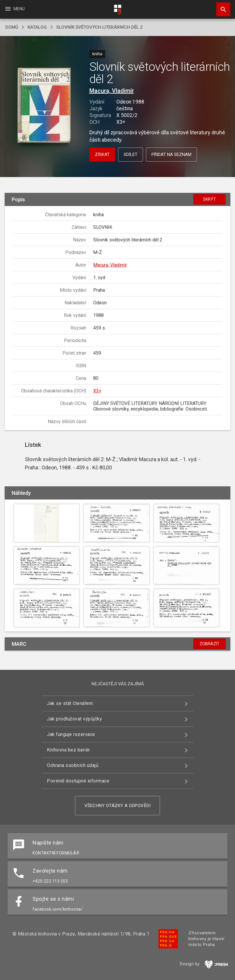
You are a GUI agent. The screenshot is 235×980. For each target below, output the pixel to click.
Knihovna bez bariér (69, 750)
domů (12, 27)
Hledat (221, 6)
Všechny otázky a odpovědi (118, 806)
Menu (15, 9)
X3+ (97, 391)
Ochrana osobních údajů (73, 765)
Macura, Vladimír (112, 91)
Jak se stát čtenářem (70, 703)
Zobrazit (210, 644)
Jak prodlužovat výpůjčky (74, 719)
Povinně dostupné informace (78, 781)
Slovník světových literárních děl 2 (99, 27)
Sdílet (131, 155)
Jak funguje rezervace (71, 734)
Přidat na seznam (171, 155)
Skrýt (210, 199)
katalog (37, 27)
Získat (102, 155)
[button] (44, 106)
